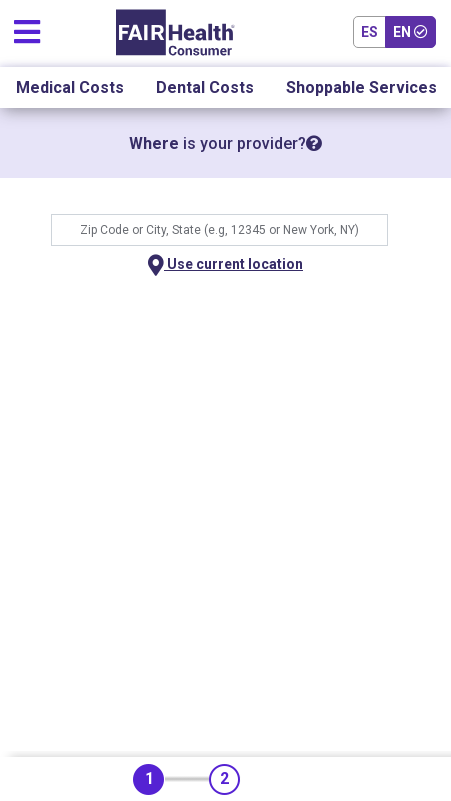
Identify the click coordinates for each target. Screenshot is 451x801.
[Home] (175, 32)
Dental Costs (205, 87)
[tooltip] (314, 143)
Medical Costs (70, 87)
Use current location (225, 265)
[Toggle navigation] (27, 27)
